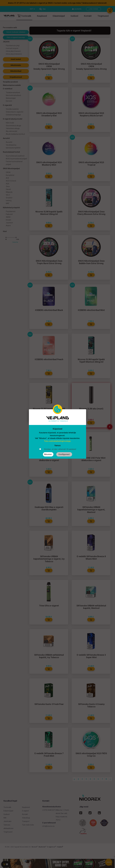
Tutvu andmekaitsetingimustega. (58, 441)
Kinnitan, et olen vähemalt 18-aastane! (60, 449)
